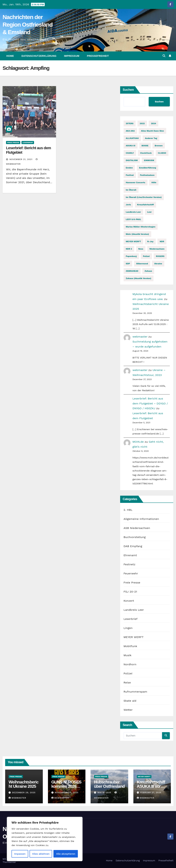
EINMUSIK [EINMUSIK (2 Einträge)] (149, 160)
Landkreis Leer (134, 610)
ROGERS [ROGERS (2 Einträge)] (160, 256)
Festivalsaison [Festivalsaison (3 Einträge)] (147, 175)
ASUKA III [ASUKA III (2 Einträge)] (131, 146)
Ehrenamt (130, 555)
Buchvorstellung (135, 537)
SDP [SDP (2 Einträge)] (128, 264)
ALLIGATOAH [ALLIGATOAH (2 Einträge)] (132, 138)
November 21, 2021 (21, 159)
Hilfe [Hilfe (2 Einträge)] (154, 182)
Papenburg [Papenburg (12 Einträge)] (131, 256)
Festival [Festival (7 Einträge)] (130, 175)
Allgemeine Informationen (141, 519)
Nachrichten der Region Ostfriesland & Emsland (28, 25)
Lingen (128, 628)
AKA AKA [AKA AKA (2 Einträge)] (130, 131)
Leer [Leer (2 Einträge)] (149, 212)
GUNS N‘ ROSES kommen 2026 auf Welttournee (66, 786)
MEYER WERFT (134, 637)
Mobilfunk (130, 646)
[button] (164, 56)
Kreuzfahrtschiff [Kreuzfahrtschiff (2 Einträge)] (145, 205)
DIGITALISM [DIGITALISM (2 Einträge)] (132, 160)
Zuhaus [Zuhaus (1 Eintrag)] (148, 271)
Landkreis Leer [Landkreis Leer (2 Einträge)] (133, 212)
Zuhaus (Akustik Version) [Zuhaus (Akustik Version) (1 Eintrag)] (139, 278)
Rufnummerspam (135, 692)
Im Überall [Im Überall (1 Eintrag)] (131, 190)
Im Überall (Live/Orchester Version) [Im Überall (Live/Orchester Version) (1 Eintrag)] (144, 197)
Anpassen (20, 854)
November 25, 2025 (67, 793)
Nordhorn (130, 664)
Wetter (128, 710)
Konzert (129, 601)
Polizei (128, 673)
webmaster (140, 337)
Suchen (128, 90)
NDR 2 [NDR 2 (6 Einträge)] (129, 249)
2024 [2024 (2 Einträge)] (153, 123)
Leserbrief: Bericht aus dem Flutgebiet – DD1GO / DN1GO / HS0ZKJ (150, 403)
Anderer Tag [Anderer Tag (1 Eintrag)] (151, 138)
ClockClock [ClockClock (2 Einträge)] (146, 153)
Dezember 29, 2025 (24, 793)
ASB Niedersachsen (137, 528)
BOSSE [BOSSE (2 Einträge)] (145, 146)
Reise (127, 683)
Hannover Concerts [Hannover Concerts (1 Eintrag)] (136, 182)
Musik (128, 655)
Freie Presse (13, 142)
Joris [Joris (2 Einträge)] (128, 205)
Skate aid (130, 701)
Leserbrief (28, 142)
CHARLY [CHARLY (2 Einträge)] (130, 153)
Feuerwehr (131, 573)
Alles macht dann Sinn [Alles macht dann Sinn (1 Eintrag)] (152, 131)
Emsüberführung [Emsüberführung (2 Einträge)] (148, 168)
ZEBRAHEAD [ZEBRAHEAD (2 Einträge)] (132, 271)
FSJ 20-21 (130, 592)
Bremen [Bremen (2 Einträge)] (159, 146)
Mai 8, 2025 (105, 793)
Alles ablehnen (41, 854)
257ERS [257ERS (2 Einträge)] (130, 123)
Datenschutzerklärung (39, 56)
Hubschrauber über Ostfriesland (109, 784)
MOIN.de (138, 442)
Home (10, 56)
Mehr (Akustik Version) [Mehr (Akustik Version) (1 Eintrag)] (137, 234)
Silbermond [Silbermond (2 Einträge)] (142, 264)
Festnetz (130, 564)
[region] (45, 839)
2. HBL (128, 510)
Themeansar (9, 862)
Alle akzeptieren (66, 854)
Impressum (72, 56)
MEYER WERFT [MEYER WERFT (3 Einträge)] (133, 241)
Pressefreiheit (98, 56)
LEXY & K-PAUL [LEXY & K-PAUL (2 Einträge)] (134, 219)
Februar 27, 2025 (151, 793)
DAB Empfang (133, 546)
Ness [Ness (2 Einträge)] (141, 249)
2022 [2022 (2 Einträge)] (142, 123)
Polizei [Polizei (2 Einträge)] (146, 256)
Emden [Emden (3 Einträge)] (129, 168)
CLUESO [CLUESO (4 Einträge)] (162, 153)
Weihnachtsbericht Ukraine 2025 (24, 784)
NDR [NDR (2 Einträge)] (162, 241)
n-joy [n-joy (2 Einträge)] (150, 241)
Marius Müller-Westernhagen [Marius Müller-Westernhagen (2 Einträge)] (141, 227)
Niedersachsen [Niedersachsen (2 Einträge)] (157, 249)
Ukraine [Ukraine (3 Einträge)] (158, 264)
